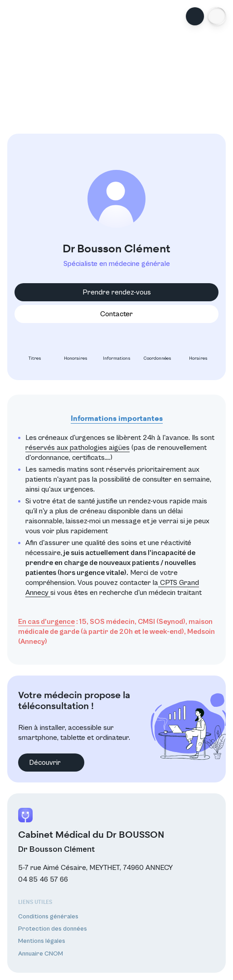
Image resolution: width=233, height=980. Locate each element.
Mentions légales (42, 941)
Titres (35, 351)
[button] (217, 16)
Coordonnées (158, 351)
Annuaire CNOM (41, 954)
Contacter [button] (116, 314)
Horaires (198, 351)
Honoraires (76, 351)
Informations (117, 351)
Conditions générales (48, 917)
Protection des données (53, 929)
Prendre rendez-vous (117, 292)
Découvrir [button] (51, 763)
